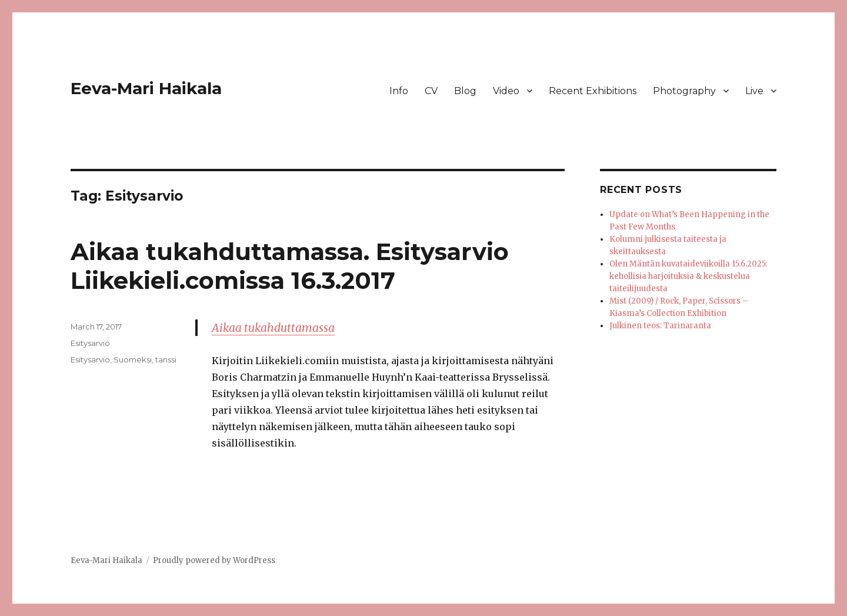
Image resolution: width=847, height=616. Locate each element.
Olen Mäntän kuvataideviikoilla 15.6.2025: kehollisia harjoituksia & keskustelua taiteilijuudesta (688, 276)
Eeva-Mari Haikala (146, 88)
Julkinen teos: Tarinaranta (660, 326)
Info (399, 91)
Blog (465, 91)
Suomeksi (133, 359)
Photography (684, 91)
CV (431, 91)
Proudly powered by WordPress (214, 560)
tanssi (166, 359)
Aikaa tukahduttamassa (273, 328)
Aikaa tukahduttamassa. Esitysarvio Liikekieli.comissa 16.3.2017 (290, 266)
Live (754, 91)
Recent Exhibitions (593, 91)
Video (506, 91)
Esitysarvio (90, 343)
